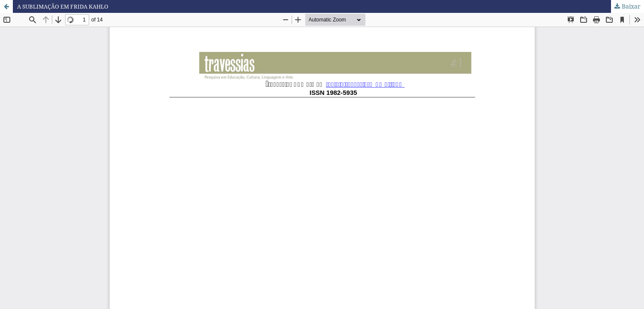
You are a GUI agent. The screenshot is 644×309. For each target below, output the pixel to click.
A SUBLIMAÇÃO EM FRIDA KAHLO (67, 6)
